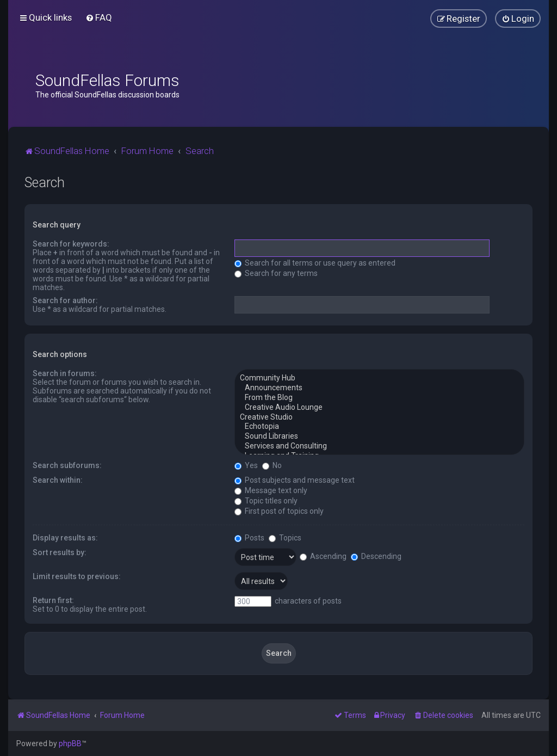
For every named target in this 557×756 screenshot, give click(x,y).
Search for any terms (276, 273)
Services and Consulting (379, 446)
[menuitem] (99, 17)
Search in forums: (65, 373)
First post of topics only (279, 511)
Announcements (379, 388)
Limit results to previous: (77, 576)
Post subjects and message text (295, 480)
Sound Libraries (379, 437)
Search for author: (65, 300)
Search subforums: (67, 465)
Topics (285, 538)
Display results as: (65, 538)
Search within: (58, 480)
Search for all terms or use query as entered (315, 263)
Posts (249, 538)
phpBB (70, 743)
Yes (246, 465)
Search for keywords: (71, 244)
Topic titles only (266, 501)
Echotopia (379, 427)
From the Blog (379, 398)
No (272, 465)
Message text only (271, 490)
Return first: (53, 600)
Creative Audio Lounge (379, 408)
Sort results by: (60, 552)
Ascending (323, 556)
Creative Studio (379, 417)
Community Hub (379, 378)
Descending (376, 556)
